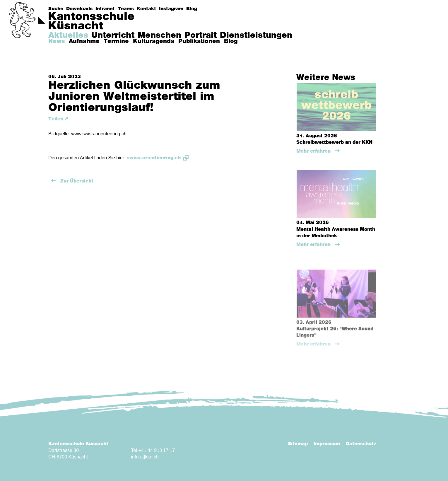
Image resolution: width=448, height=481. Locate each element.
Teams (126, 9)
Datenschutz (361, 444)
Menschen (159, 35)
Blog (192, 9)
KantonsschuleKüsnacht (91, 21)
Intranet (105, 9)
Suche (56, 9)
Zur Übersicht (76, 181)
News (57, 41)
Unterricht (113, 35)
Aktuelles (68, 35)
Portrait (201, 35)
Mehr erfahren (314, 151)
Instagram (171, 9)
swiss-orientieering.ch (154, 158)
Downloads (79, 9)
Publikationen (199, 41)
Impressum (327, 444)
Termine (116, 41)
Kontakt (146, 9)
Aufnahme (84, 41)
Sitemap (298, 444)
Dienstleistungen (256, 35)
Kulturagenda (154, 41)
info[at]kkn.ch (145, 457)
